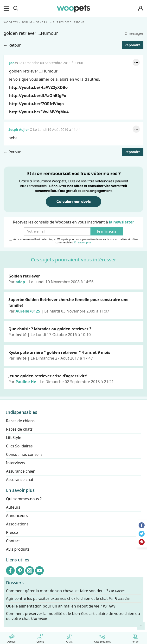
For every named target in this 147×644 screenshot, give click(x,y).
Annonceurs (17, 516)
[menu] (7, 8)
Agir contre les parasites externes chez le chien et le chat (68, 599)
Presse (12, 532)
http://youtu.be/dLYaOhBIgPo (38, 96)
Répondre (133, 45)
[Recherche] (16, 8)
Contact (13, 541)
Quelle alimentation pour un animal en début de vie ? (61, 606)
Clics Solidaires (102, 637)
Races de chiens (20, 421)
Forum (136, 637)
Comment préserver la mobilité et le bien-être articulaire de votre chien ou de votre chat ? (73, 616)
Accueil (11, 637)
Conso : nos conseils (24, 454)
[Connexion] (141, 9)
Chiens (40, 637)
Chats (69, 637)
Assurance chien (21, 471)
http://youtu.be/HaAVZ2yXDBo (38, 87)
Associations (17, 524)
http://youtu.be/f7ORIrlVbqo (36, 104)
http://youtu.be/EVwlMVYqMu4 (39, 112)
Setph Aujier (19, 129)
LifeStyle (14, 438)
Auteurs (13, 507)
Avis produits (18, 549)
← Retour (12, 45)
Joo (12, 63)
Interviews (15, 463)
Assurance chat (20, 480)
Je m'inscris (107, 231)
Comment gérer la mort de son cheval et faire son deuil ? (65, 591)
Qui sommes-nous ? (24, 499)
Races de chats (19, 429)
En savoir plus (83, 242)
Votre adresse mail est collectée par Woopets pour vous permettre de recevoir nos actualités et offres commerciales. (73, 241)
